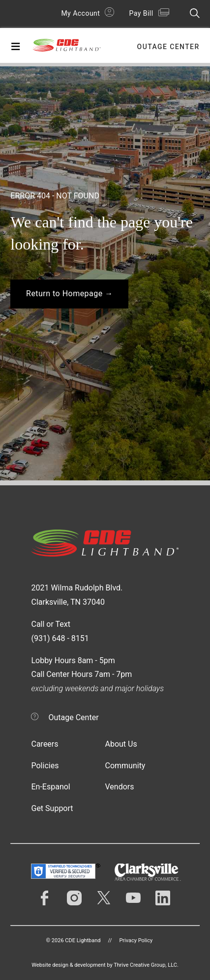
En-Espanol (50, 787)
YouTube (133, 898)
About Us (121, 744)
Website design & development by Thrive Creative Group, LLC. (105, 965)
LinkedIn (163, 898)
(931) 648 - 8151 (60, 638)
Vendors (119, 787)
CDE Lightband (67, 48)
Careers (45, 744)
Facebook (45, 898)
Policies (45, 766)
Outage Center (168, 47)
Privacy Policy (136, 940)
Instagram (74, 898)
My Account (80, 13)
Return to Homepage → (70, 294)
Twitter (104, 898)
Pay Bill (141, 13)
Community (125, 766)
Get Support (52, 808)
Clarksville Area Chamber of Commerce (148, 872)
